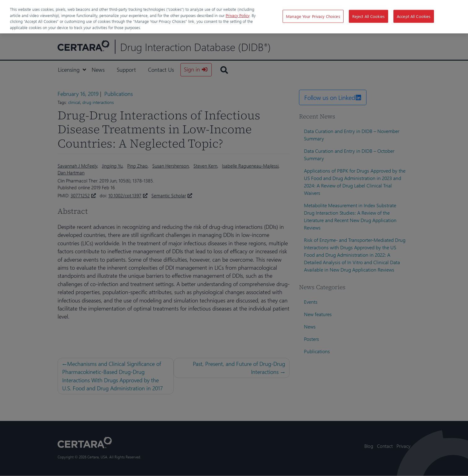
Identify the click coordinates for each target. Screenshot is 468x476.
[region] (234, 17)
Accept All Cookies (414, 16)
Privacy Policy (238, 15)
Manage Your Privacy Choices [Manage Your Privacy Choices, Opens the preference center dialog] (313, 16)
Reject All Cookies (368, 16)
